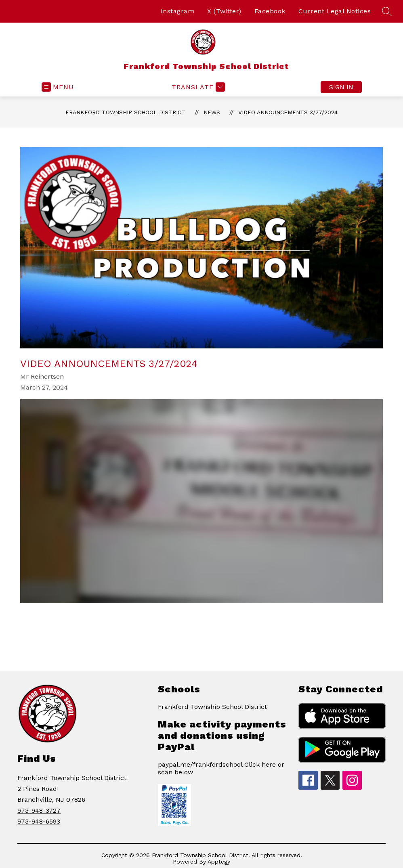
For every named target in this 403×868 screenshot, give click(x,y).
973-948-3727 (39, 810)
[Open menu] (58, 87)
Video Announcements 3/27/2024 (288, 112)
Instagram (178, 11)
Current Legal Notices (335, 11)
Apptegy (219, 862)
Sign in (341, 87)
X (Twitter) (224, 11)
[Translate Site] (197, 87)
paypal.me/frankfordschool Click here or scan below (221, 768)
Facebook (270, 11)
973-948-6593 (39, 821)
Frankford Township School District (125, 112)
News (212, 112)
